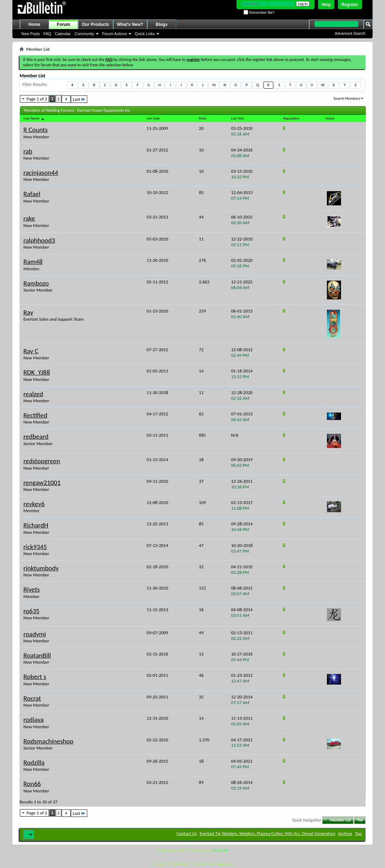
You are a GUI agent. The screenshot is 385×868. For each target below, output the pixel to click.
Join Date (153, 118)
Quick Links (145, 34)
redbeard (36, 436)
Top (360, 820)
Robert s (35, 677)
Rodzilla (34, 762)
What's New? (130, 24)
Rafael (32, 194)
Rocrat (32, 698)
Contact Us (187, 833)
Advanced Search (350, 33)
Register (350, 5)
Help (326, 5)
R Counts (35, 130)
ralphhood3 (39, 240)
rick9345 (35, 547)
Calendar (63, 34)
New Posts (31, 34)
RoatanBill (37, 655)
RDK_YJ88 (37, 372)
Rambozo (36, 283)
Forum (63, 24)
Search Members (347, 98)
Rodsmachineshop (48, 741)
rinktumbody (41, 568)
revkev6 (34, 504)
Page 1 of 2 (37, 99)
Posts (203, 118)
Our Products (96, 24)
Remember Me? (259, 13)
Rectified (35, 415)
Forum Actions (115, 34)
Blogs (161, 24)
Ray (28, 312)
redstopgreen (42, 461)
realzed (33, 394)
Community (84, 34)
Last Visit (238, 118)
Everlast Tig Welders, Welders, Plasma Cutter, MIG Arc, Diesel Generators (267, 833)
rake (29, 218)
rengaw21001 (42, 483)
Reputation (291, 118)
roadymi (35, 634)
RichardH (36, 525)
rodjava (34, 720)
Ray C (31, 351)
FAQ (48, 34)
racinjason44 (41, 173)
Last (79, 99)
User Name (34, 118)
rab (28, 151)
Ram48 (33, 262)
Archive (345, 833)
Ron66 (32, 784)
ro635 (31, 611)
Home (34, 24)
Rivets (32, 589)
